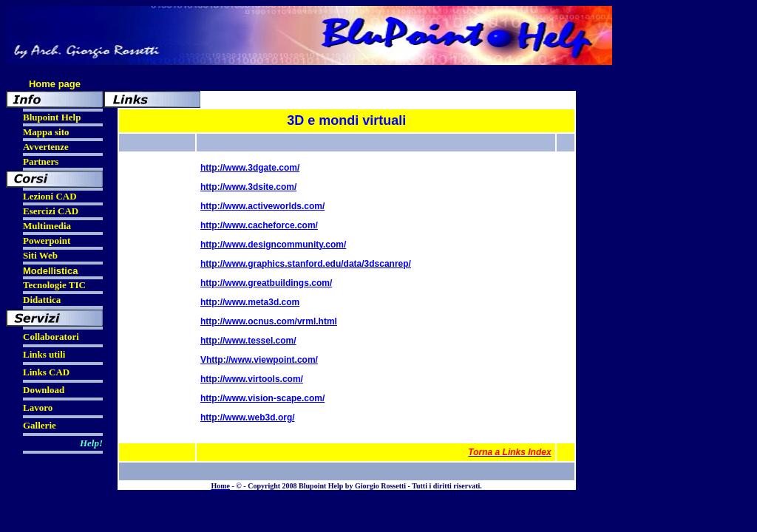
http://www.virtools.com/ (252, 379)
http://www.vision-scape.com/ (262, 398)
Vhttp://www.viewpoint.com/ (259, 360)
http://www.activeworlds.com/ (262, 206)
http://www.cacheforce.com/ (259, 225)
